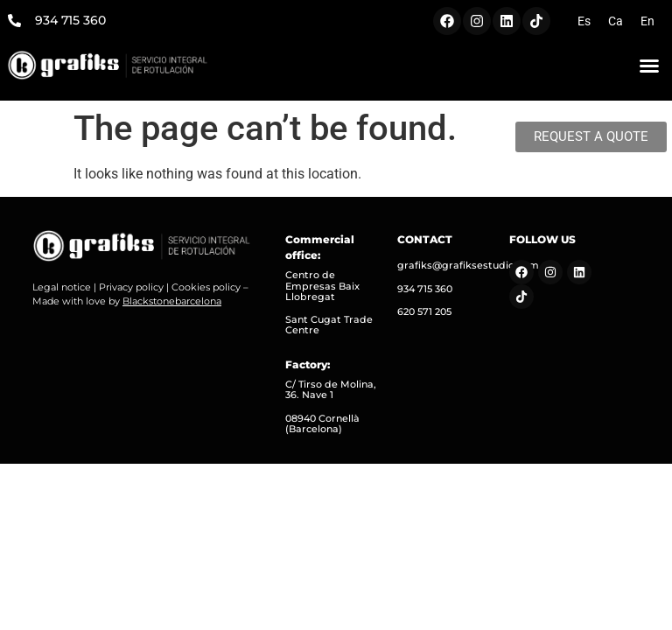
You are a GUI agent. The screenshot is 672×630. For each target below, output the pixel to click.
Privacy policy (131, 287)
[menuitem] (584, 21)
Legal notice (62, 287)
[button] (649, 66)
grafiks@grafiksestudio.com (468, 265)
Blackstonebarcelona (172, 301)
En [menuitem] (647, 21)
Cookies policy (206, 287)
